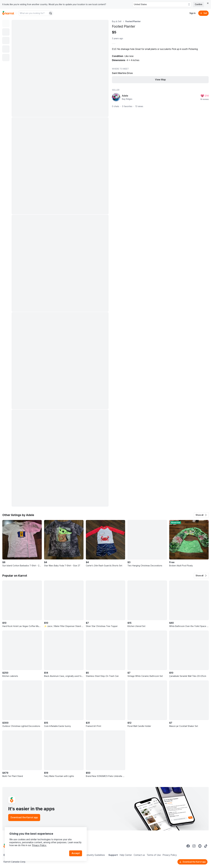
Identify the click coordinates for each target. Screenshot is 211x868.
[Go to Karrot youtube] (200, 846)
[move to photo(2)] (6, 32)
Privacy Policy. (39, 845)
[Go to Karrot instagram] (194, 846)
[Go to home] (8, 13)
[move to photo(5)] (6, 58)
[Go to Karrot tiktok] (206, 846)
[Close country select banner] (208, 3)
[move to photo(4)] (6, 49)
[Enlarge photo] (60, 68)
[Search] (51, 13)
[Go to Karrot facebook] (188, 846)
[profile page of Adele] (116, 97)
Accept (76, 853)
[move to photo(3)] (6, 40)
